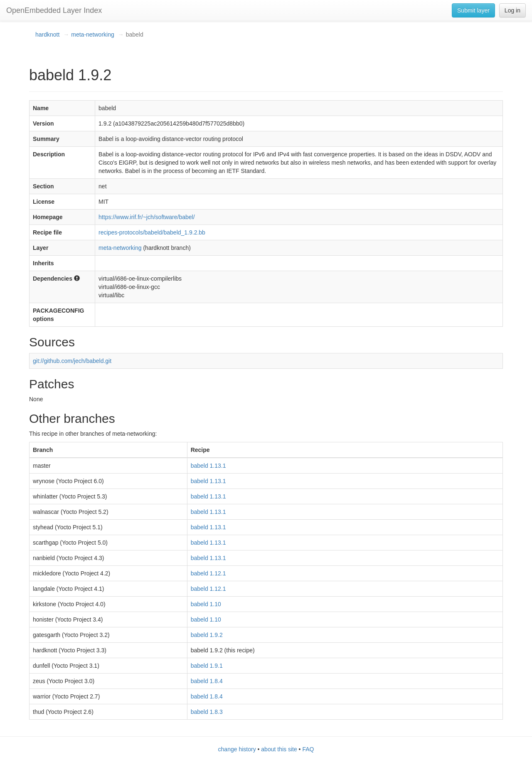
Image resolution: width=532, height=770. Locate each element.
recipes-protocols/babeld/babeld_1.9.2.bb (152, 232)
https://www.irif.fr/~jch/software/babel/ (147, 217)
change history (237, 749)
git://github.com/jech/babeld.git (72, 361)
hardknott (47, 35)
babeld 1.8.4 (207, 681)
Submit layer (473, 10)
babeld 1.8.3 (207, 712)
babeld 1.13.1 (208, 466)
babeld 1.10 (206, 604)
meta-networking (93, 35)
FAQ (308, 749)
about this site (279, 749)
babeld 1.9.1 (207, 666)
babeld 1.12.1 (208, 573)
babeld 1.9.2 (207, 635)
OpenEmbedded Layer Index (54, 10)
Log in (512, 10)
